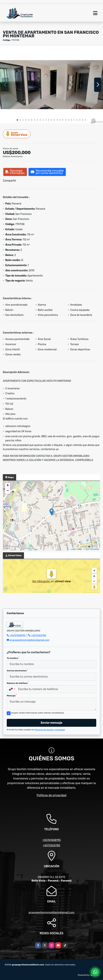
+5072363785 (39, 635)
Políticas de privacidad (52, 795)
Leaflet (73, 549)
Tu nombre (13, 658)
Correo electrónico (17, 670)
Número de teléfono (18, 683)
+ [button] (8, 486)
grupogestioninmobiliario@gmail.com (29, 640)
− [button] (8, 491)
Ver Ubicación (42, 581)
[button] (17, 120)
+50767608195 (17, 635)
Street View (17, 134)
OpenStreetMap (92, 549)
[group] (51, 85)
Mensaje (12, 695)
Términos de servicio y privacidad (50, 730)
